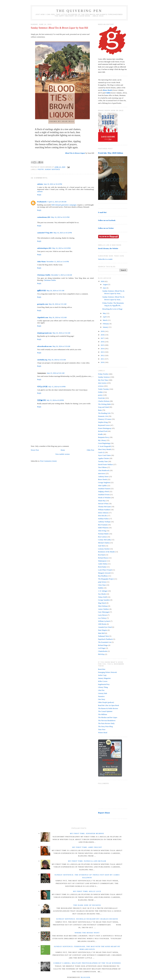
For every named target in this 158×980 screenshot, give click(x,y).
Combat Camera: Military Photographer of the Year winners (87, 963)
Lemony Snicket (104, 549)
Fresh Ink (101, 398)
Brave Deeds (103, 479)
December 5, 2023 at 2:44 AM (62, 275)
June (105, 288)
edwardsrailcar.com (44, 346)
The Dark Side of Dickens (87, 905)
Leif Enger (102, 648)
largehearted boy (104, 684)
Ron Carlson (102, 537)
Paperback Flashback (105, 639)
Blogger (85, 977)
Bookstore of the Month (106, 552)
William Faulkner (104, 510)
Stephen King (103, 422)
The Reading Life (104, 413)
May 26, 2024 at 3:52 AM (58, 317)
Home (63, 450)
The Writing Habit (104, 404)
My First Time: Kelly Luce (87, 891)
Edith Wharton (103, 528)
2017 (103, 338)
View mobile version (62, 454)
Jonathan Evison (104, 495)
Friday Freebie (103, 374)
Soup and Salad (104, 407)
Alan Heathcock (104, 470)
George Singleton (104, 482)
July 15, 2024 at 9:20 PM (55, 400)
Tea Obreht (102, 594)
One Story (102, 699)
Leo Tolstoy (102, 618)
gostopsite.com (43, 304)
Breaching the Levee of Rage (112, 309)
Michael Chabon (104, 543)
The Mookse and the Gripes (108, 717)
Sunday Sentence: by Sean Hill (59, 28)
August (105, 284)
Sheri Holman (103, 606)
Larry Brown (103, 615)
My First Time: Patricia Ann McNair (87, 861)
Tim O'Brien (102, 467)
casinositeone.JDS (44, 217)
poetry (41, 169)
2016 (103, 342)
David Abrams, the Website (108, 248)
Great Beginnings (104, 443)
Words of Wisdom (104, 498)
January (106, 327)
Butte (100, 410)
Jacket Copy (102, 675)
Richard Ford (103, 431)
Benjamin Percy (104, 437)
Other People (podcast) (106, 702)
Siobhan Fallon (103, 519)
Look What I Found (105, 570)
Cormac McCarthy (105, 540)
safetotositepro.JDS (44, 248)
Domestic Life (103, 416)
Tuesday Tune (103, 461)
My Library (102, 440)
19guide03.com (43, 317)
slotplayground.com (44, 333)
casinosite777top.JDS (45, 233)
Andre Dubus (103, 564)
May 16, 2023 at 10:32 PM (63, 233)
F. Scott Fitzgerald (104, 446)
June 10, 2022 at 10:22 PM (53, 184)
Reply (39, 195)
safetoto (40, 184)
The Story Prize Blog (105, 726)
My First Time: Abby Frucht (87, 847)
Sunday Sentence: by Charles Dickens (87, 919)
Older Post (90, 450)
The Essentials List (105, 642)
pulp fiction (102, 582)
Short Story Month (105, 449)
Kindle (100, 434)
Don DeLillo (103, 516)
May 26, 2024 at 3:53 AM (61, 346)
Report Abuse (104, 813)
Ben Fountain (103, 525)
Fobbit (100, 392)
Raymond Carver (104, 425)
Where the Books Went (87, 933)
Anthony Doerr (103, 476)
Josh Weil (101, 546)
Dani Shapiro (103, 630)
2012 (103, 355)
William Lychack (104, 621)
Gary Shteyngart (104, 612)
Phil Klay (101, 654)
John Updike (103, 485)
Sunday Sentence (52, 169)
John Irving (102, 531)
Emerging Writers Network (107, 672)
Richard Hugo (103, 645)
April (105, 317)
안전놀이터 (42, 400)
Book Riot (102, 669)
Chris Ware (102, 585)
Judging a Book (104, 491)
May (105, 313)
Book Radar (102, 567)
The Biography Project (106, 579)
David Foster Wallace (106, 464)
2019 (103, 331)
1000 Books (102, 624)
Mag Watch (102, 603)
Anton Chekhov (104, 609)
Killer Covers (103, 681)
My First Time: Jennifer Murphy (87, 833)
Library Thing (103, 687)
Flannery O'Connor (105, 419)
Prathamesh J (42, 202)
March (105, 320)
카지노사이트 (42, 387)
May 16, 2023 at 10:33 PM (61, 248)
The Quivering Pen (79, 11)
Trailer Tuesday (104, 389)
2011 (103, 359)
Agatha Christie (104, 458)
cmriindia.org (42, 360)
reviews (101, 386)
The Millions (103, 714)
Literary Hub (103, 693)
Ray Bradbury (103, 576)
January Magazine (104, 678)
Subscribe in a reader (105, 259)
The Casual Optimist (105, 711)
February (106, 324)
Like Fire (101, 690)
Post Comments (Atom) (48, 461)
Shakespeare (102, 561)
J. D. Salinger (103, 591)
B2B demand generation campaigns (64, 205)
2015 (103, 345)
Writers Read (103, 733)
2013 (103, 352)
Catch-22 (101, 452)
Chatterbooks (103, 651)
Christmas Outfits (44, 275)
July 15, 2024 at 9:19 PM (57, 387)
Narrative (101, 696)
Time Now (102, 729)
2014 (103, 349)
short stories (102, 383)
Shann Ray (102, 501)
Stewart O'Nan (103, 504)
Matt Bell (101, 633)
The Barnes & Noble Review (108, 708)
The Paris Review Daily (106, 723)
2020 (103, 281)
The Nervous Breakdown (107, 720)
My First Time (103, 380)
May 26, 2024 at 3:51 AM (55, 291)
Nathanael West (104, 636)
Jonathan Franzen (104, 489)
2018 (103, 335)
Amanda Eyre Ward (105, 627)
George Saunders (104, 600)
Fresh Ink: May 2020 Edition (111, 153)
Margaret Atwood (104, 573)
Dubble (101, 588)
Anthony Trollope (104, 522)
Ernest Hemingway (105, 428)
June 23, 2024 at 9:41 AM (56, 373)
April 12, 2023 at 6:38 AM (57, 202)
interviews (102, 473)
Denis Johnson (103, 513)
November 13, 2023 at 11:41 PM (58, 262)
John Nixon (41, 262)
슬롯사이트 (42, 291)
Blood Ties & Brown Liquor (75, 153)
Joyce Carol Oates (104, 455)
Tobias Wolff (103, 597)
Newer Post (35, 450)
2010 (103, 362)
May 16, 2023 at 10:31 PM (60, 217)
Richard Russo (103, 558)
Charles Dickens (104, 401)
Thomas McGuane (104, 507)
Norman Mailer (104, 534)
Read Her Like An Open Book (109, 705)
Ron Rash (102, 555)
